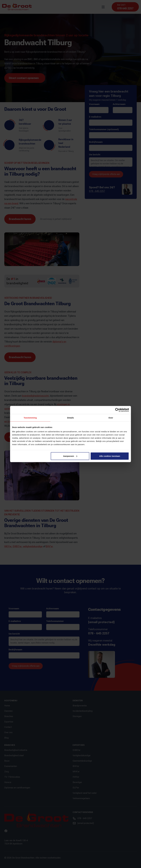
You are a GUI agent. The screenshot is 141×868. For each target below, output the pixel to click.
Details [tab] (70, 418)
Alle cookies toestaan (110, 456)
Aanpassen (70, 456)
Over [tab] (111, 418)
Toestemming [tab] (30, 418)
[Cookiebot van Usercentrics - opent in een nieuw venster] (117, 410)
